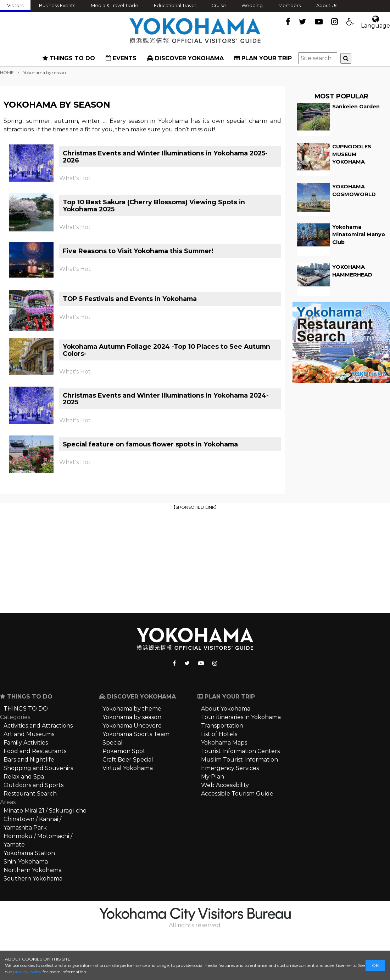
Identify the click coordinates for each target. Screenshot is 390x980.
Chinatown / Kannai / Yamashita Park (32, 823)
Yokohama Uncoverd (132, 726)
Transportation (222, 726)
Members (289, 5)
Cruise (219, 5)
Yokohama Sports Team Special (136, 738)
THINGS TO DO (69, 58)
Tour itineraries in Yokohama (241, 717)
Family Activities (26, 743)
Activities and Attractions (38, 726)
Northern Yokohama (33, 870)
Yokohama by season (132, 717)
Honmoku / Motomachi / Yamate (38, 840)
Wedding (252, 5)
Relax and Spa (24, 777)
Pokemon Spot (124, 751)
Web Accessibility (225, 785)
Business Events (57, 5)
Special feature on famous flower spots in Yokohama (150, 444)
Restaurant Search (30, 794)
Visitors (15, 5)
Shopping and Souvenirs (38, 768)
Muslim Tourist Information (239, 760)
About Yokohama (226, 709)
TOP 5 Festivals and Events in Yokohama (130, 299)
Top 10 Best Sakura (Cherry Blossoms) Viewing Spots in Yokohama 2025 (154, 205)
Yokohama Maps (224, 743)
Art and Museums (29, 734)
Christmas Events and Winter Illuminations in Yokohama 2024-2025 (166, 399)
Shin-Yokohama (26, 862)
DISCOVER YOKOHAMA (185, 58)
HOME (7, 72)
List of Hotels (219, 734)
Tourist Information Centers (240, 751)
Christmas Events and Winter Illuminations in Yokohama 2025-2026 (165, 156)
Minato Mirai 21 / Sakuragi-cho (45, 811)
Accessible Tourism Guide (237, 794)
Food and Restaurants (35, 751)
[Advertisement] (195, 561)
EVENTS (121, 58)
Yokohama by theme (132, 709)
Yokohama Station (29, 853)
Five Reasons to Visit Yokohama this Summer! (138, 251)
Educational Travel (175, 5)
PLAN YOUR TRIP (263, 58)
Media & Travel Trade (115, 5)
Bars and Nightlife (29, 760)
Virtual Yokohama (128, 768)
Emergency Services (230, 768)
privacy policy (27, 972)
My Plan (213, 777)
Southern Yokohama (33, 879)
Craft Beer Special (128, 760)
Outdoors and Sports (34, 785)
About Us (327, 5)
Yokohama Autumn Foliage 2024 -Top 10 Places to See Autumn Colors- (166, 350)
